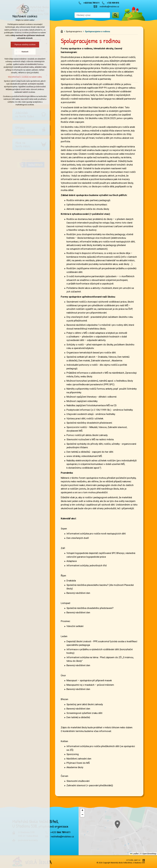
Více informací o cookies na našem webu (25, 77)
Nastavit (25, 52)
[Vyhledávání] (116, 15)
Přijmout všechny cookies (25, 45)
